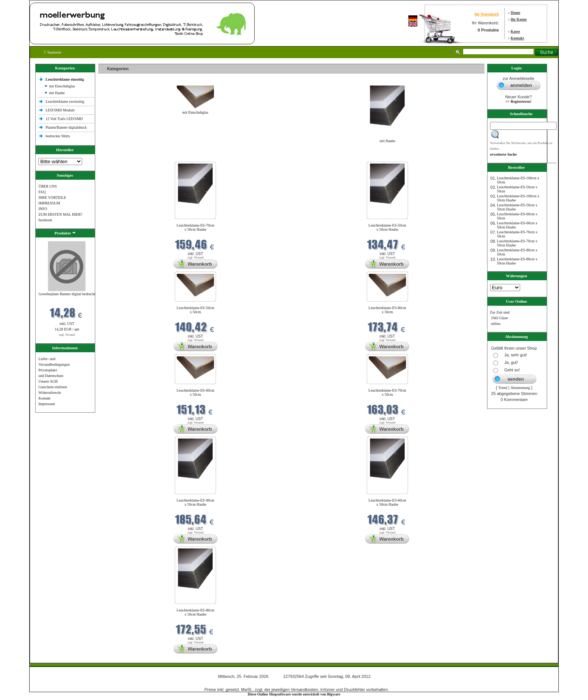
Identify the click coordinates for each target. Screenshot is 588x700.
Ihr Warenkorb (487, 14)
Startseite (53, 52)
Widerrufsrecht (49, 393)
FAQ (42, 192)
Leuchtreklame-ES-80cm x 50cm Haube (196, 612)
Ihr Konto (519, 19)
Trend (503, 388)
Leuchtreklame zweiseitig (65, 101)
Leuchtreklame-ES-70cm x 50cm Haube (196, 227)
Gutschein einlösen (52, 387)
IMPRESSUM (49, 203)
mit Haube (57, 93)
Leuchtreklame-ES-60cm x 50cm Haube (388, 502)
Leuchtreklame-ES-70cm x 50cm (388, 392)
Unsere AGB (48, 381)
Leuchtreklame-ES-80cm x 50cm (388, 310)
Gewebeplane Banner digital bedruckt (67, 294)
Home (516, 13)
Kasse (515, 31)
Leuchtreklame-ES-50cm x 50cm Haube (388, 227)
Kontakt (517, 38)
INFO (43, 209)
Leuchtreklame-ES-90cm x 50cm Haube (196, 502)
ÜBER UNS (47, 186)
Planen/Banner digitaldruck (66, 127)
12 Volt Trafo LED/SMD (64, 119)
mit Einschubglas (62, 86)
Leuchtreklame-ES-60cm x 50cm (196, 392)
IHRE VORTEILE (52, 198)
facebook (45, 220)
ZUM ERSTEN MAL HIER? (60, 214)
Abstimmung (520, 388)
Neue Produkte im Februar (121, 157)
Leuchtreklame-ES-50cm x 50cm (196, 310)
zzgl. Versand (67, 335)
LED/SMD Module (60, 110)
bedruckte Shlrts (58, 136)
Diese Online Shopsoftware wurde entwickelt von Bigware (294, 694)
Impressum (46, 404)
